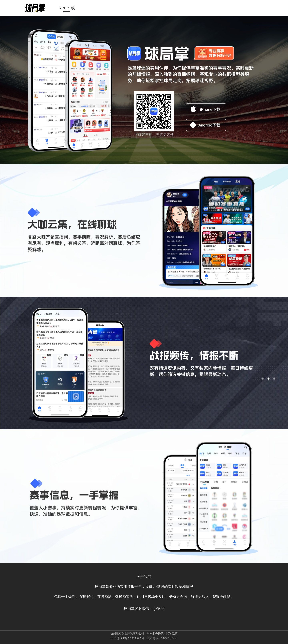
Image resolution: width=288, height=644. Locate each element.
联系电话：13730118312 (162, 638)
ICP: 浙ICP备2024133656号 (128, 638)
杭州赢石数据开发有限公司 (127, 634)
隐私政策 (172, 634)
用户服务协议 (155, 634)
